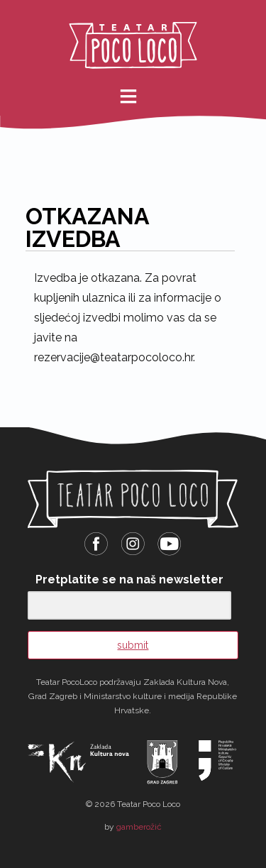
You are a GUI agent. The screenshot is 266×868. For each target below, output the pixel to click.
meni (138, 96)
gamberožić (139, 827)
